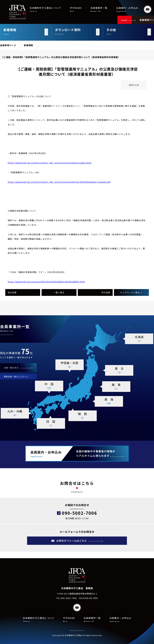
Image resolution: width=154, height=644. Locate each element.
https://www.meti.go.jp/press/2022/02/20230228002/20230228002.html (46, 282)
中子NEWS (76, 9)
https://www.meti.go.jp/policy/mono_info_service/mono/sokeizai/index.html (50, 163)
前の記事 (12, 292)
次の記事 (106, 292)
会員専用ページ (8, 45)
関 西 (82, 416)
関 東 (116, 387)
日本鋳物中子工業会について (45, 9)
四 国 (51, 423)
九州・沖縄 (15, 413)
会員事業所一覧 (99, 9)
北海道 (139, 339)
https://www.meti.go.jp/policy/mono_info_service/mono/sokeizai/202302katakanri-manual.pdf (59, 182)
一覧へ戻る (59, 292)
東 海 (109, 401)
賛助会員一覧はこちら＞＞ (16, 376)
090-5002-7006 (79, 513)
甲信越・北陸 (69, 365)
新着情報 (28, 45)
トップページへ (131, 292)
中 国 (49, 386)
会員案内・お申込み (127, 9)
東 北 (119, 370)
